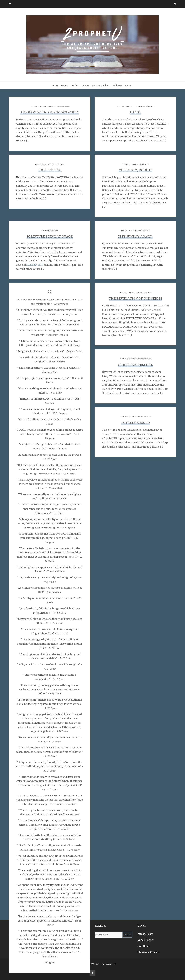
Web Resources (144, 359)
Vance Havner (146, 940)
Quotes (85, 85)
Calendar (126, 164)
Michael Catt (131, 106)
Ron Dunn (144, 946)
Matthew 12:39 (35, 265)
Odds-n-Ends (126, 231)
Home (55, 85)
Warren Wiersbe (63, 106)
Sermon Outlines (101, 85)
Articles (75, 85)
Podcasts (117, 85)
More (128, 85)
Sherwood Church (148, 952)
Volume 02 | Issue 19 (47, 106)
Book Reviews (41, 164)
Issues (64, 85)
